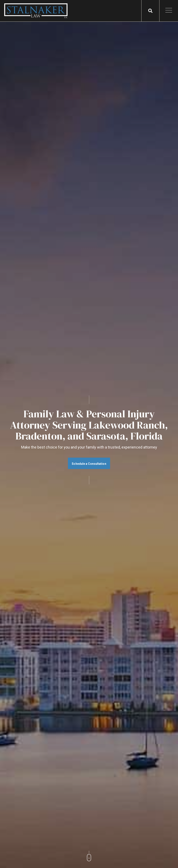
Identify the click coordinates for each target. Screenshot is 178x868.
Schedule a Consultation (89, 464)
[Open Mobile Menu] (169, 11)
